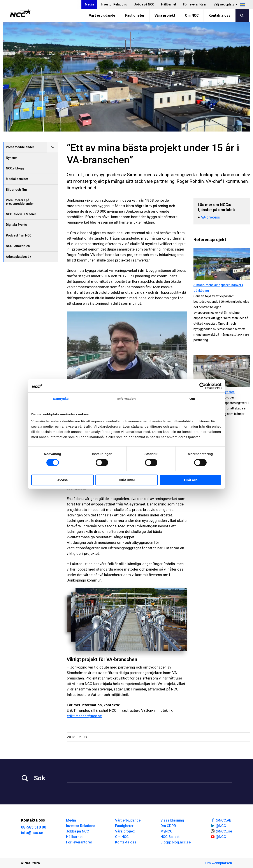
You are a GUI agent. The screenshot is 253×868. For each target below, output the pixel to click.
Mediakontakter (17, 179)
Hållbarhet (169, 4)
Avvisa (63, 480)
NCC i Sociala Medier (21, 214)
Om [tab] (192, 399)
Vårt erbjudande (102, 15)
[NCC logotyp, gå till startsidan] (20, 13)
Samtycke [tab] (61, 399)
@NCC (218, 825)
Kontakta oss (220, 15)
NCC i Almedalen (18, 246)
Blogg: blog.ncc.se (176, 842)
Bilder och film (16, 190)
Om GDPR (168, 826)
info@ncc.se (32, 833)
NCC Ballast (170, 837)
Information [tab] (126, 399)
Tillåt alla (191, 480)
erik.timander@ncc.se (84, 716)
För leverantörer (195, 4)
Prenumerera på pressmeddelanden (20, 202)
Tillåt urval (127, 480)
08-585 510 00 (34, 827)
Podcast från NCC (19, 235)
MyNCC (166, 831)
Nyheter (11, 158)
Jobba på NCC (144, 4)
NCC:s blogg (15, 168)
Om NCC (192, 15)
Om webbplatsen (219, 863)
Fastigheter (135, 15)
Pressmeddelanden (20, 147)
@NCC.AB (221, 820)
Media (89, 4)
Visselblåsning (172, 820)
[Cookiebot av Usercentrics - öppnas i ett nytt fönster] (203, 386)
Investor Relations (114, 4)
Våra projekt (165, 15)
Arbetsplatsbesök (18, 257)
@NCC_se (221, 831)
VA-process (211, 217)
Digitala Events (16, 225)
